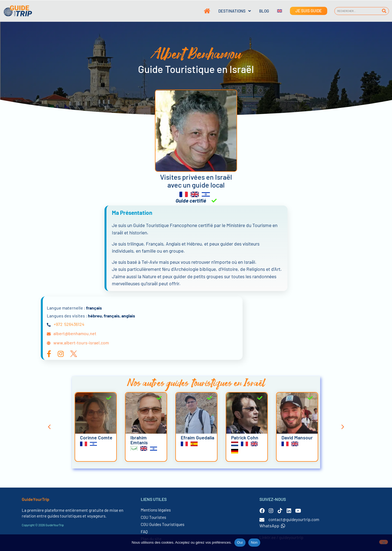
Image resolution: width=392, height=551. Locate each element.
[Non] (384, 542)
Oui (240, 542)
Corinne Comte (96, 437)
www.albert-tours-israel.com (81, 343)
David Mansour (297, 437)
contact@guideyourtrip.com (294, 519)
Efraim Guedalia (197, 437)
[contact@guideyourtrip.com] (262, 520)
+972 (58, 324)
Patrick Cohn (245, 437)
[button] (49, 427)
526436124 (74, 324)
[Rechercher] (384, 11)
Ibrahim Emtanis (139, 440)
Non (254, 542)
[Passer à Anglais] (275, 11)
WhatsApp (272, 526)
